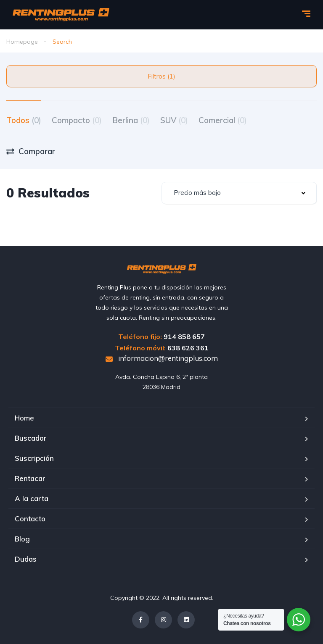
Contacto (30, 519)
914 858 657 (184, 336)
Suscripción (34, 458)
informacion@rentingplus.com (162, 358)
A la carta (32, 498)
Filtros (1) (161, 76)
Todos (24, 120)
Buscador (31, 438)
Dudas (26, 559)
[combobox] (239, 193)
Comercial (223, 120)
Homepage (22, 42)
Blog (22, 539)
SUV (174, 120)
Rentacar (30, 478)
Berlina (131, 120)
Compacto (77, 120)
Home (24, 418)
